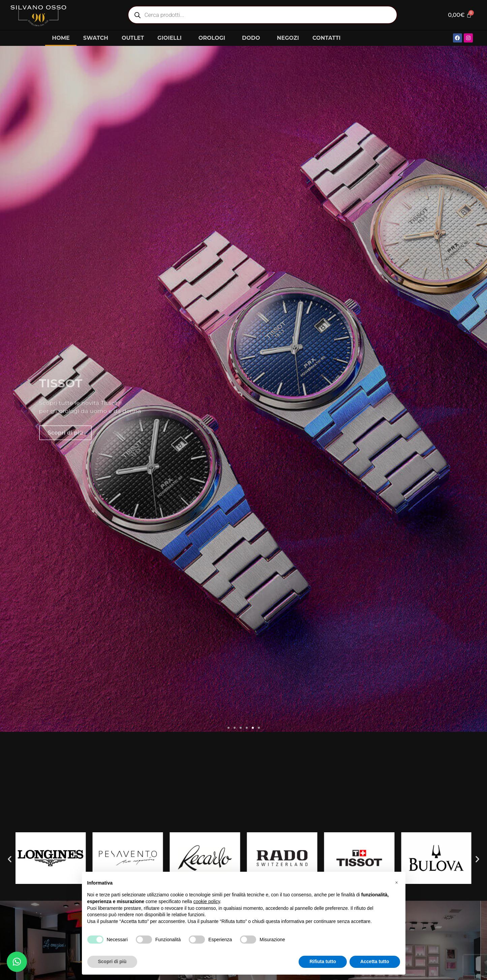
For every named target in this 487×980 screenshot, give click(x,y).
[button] (229, 728)
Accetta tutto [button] (375, 961)
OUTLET (133, 38)
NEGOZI (288, 38)
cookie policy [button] (207, 901)
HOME (61, 38)
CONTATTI (327, 38)
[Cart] (459, 15)
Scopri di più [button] (112, 961)
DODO (253, 38)
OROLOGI (214, 38)
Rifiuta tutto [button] (323, 961)
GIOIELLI (171, 38)
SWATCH (96, 38)
